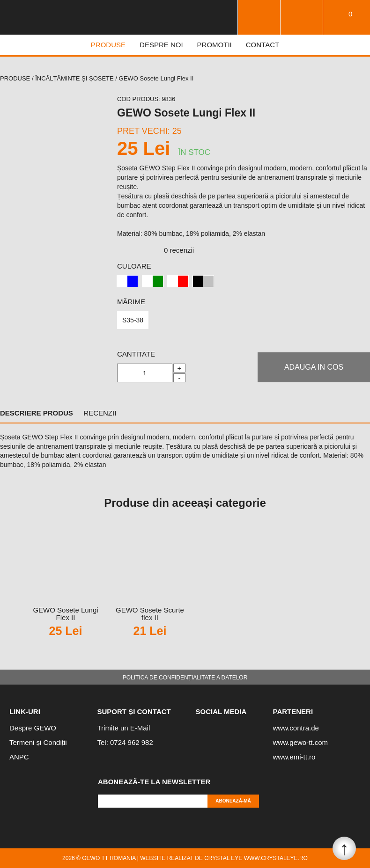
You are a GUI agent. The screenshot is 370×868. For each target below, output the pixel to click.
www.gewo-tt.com (301, 743)
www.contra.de (296, 728)
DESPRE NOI (161, 45)
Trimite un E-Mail (124, 728)
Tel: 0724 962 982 (125, 742)
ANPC (19, 757)
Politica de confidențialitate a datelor (185, 678)
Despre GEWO (33, 728)
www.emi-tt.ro (294, 757)
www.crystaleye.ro (276, 858)
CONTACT (263, 45)
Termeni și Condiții (38, 743)
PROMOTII (215, 45)
